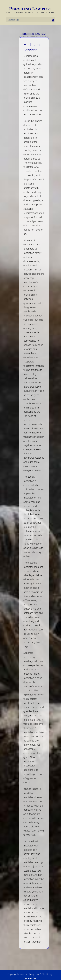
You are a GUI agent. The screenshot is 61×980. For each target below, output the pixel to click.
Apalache (30, 978)
